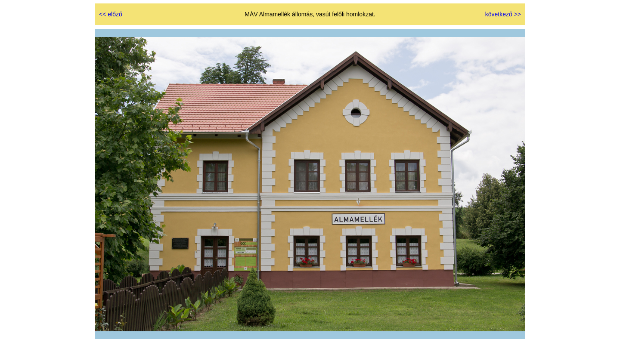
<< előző (111, 14)
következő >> (503, 14)
